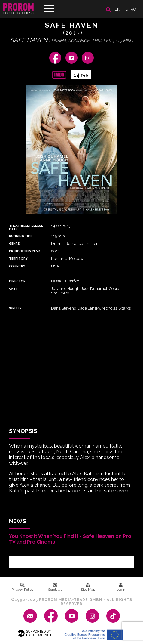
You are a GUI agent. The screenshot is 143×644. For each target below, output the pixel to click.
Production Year (24, 251)
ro (134, 9)
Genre (14, 243)
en (117, 9)
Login (121, 587)
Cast (13, 289)
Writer (15, 308)
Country (17, 266)
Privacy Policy (23, 587)
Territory (18, 259)
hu (125, 9)
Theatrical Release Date (26, 227)
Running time (21, 236)
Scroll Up (55, 587)
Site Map (88, 587)
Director (17, 281)
